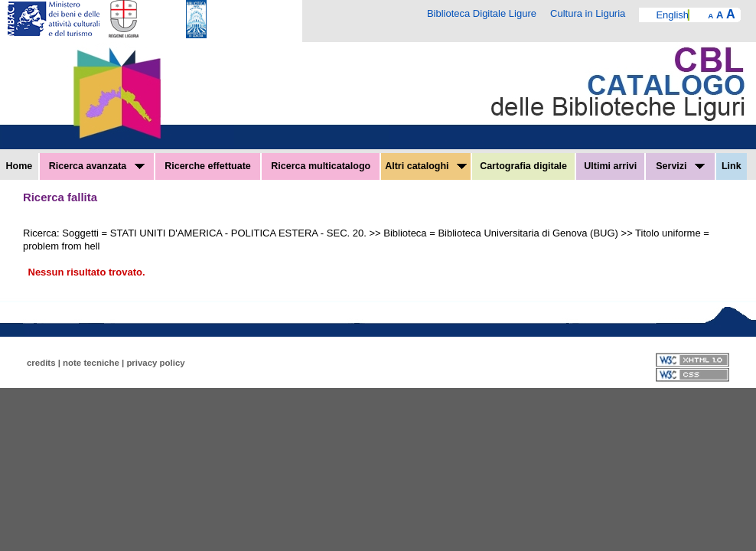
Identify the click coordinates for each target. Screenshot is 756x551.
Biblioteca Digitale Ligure (482, 13)
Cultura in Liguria (588, 13)
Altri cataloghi (426, 166)
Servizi (680, 166)
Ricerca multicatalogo (321, 166)
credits (41, 363)
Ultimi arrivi (610, 166)
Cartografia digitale (523, 166)
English (672, 15)
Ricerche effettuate (208, 166)
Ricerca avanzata (97, 166)
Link (732, 166)
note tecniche (91, 363)
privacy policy (155, 363)
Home (20, 166)
